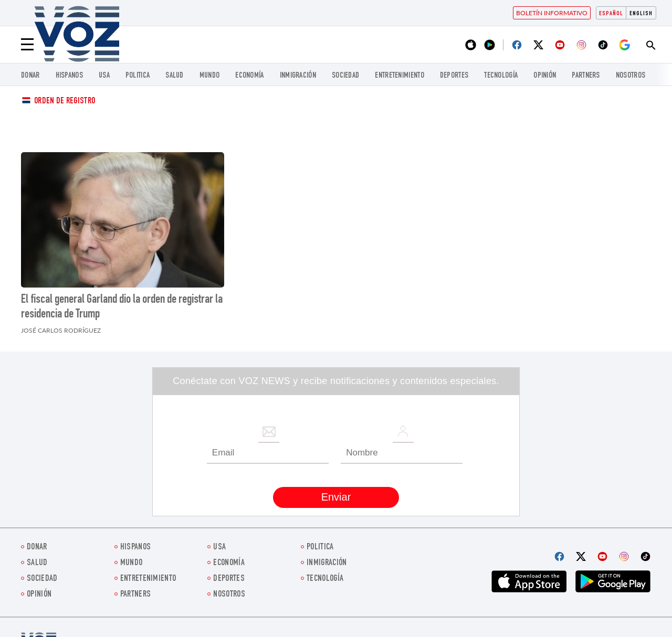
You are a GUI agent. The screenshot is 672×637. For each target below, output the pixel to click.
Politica (138, 76)
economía (249, 76)
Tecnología (501, 76)
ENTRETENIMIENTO (400, 76)
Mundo (210, 76)
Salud (175, 76)
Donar (30, 76)
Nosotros (631, 76)
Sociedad (345, 76)
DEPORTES (454, 76)
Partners (586, 76)
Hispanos (69, 76)
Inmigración (298, 76)
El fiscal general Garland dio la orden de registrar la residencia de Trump (122, 307)
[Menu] (27, 45)
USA (104, 76)
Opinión (545, 76)
